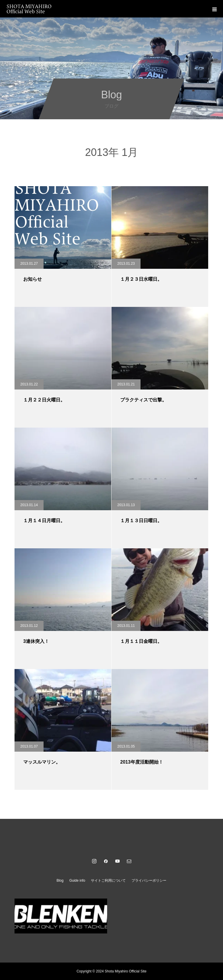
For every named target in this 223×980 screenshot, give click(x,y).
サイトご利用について (108, 881)
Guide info (77, 881)
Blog (60, 881)
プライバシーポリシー (149, 881)
